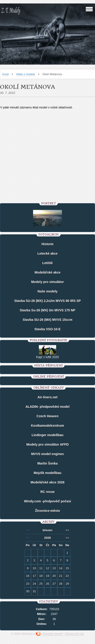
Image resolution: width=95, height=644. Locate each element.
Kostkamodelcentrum (47, 426)
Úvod (5, 74)
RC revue (47, 492)
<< (28, 530)
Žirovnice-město (47, 511)
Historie (47, 244)
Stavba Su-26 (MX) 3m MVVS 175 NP (47, 310)
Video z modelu (26, 74)
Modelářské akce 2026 (47, 482)
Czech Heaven (47, 416)
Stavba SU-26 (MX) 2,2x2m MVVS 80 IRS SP (48, 301)
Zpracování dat (75, 634)
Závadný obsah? (53, 634)
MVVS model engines (48, 454)
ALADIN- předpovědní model (47, 407)
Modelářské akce (47, 272)
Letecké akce (47, 253)
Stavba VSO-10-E (48, 329)
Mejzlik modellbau (48, 473)
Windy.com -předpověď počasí (47, 501)
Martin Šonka (48, 463)
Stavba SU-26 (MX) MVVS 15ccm (47, 320)
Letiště (47, 263)
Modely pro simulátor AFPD (47, 444)
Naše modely (47, 291)
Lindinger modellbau (48, 435)
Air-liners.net (47, 397)
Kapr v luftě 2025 (47, 357)
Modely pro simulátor (48, 282)
